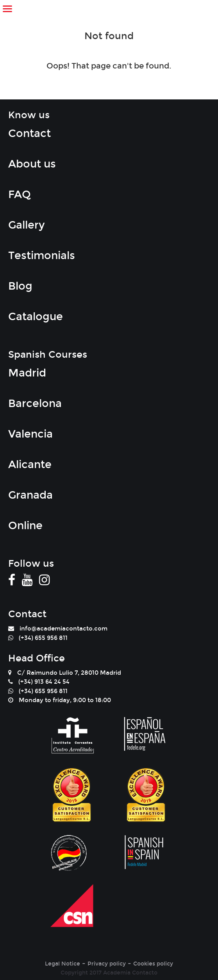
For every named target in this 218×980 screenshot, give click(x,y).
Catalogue (36, 317)
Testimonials (42, 256)
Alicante (30, 465)
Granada (30, 495)
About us (32, 164)
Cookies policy (153, 964)
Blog (20, 286)
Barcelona (35, 404)
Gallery (26, 225)
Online (25, 526)
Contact (29, 133)
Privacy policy (107, 964)
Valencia (30, 434)
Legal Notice (63, 964)
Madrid (27, 373)
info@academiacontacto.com (63, 629)
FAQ (20, 195)
